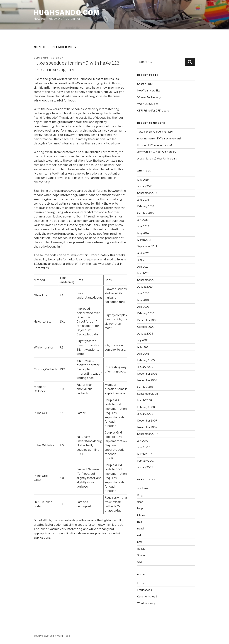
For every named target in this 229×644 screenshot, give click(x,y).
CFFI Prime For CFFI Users (153, 111)
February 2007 (146, 461)
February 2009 (146, 360)
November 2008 (147, 380)
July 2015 (142, 220)
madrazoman (145, 138)
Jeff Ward (143, 152)
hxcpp (141, 508)
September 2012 (147, 246)
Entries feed (145, 590)
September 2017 (147, 193)
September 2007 (148, 434)
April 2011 (143, 267)
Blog (140, 495)
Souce (141, 555)
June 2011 (143, 260)
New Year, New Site (149, 90)
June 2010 (143, 293)
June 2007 (143, 447)
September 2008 (148, 394)
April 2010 (143, 307)
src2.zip (83, 255)
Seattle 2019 (145, 84)
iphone (141, 515)
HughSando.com (67, 13)
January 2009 (145, 367)
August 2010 (145, 287)
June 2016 (143, 200)
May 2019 (143, 180)
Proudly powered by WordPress (51, 636)
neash (141, 528)
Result (141, 549)
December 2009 (147, 320)
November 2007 (147, 427)
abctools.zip (42, 182)
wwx (140, 562)
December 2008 (147, 374)
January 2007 (145, 467)
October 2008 (146, 387)
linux (140, 522)
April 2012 (143, 253)
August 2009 (145, 334)
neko (140, 535)
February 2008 (146, 407)
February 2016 (146, 206)
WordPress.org (146, 603)
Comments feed (147, 596)
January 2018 (145, 186)
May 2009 (143, 347)
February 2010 (146, 313)
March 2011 (144, 273)
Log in (141, 583)
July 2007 (143, 441)
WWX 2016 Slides (148, 104)
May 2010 (143, 300)
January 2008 (145, 414)
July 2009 (143, 340)
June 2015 (143, 226)
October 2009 (146, 327)
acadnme (143, 488)
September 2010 (147, 280)
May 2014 (143, 233)
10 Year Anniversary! (149, 97)
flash (140, 502)
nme (140, 542)
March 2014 (144, 240)
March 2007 (144, 454)
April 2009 (143, 354)
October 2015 (145, 213)
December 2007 (147, 421)
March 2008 (145, 400)
